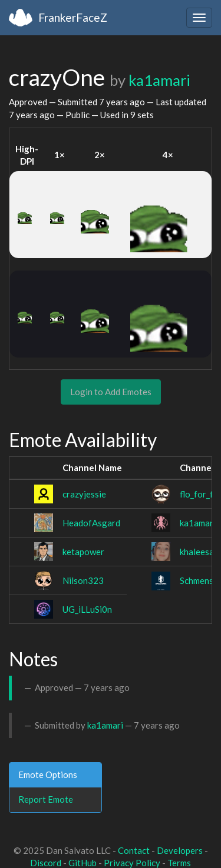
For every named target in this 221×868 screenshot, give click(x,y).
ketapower (83, 552)
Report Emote (46, 799)
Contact (134, 850)
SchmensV (199, 580)
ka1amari (159, 80)
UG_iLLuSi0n (87, 609)
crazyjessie (84, 494)
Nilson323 (83, 580)
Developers (180, 850)
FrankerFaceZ (73, 17)
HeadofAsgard (91, 523)
